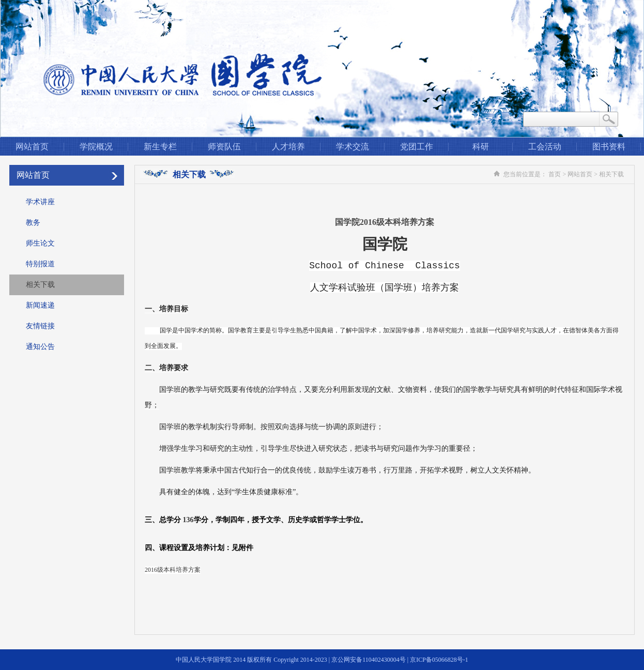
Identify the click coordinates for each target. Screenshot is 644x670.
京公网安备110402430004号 (369, 660)
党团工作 (417, 147)
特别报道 (40, 264)
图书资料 (609, 147)
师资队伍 (224, 147)
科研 (481, 147)
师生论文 (40, 243)
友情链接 (40, 326)
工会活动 (545, 147)
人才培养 (288, 147)
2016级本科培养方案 (173, 570)
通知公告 (40, 347)
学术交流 (352, 147)
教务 (33, 223)
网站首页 (32, 147)
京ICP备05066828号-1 (439, 660)
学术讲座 (40, 202)
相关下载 (40, 285)
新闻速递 (40, 305)
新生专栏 (160, 147)
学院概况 (96, 147)
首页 (555, 174)
